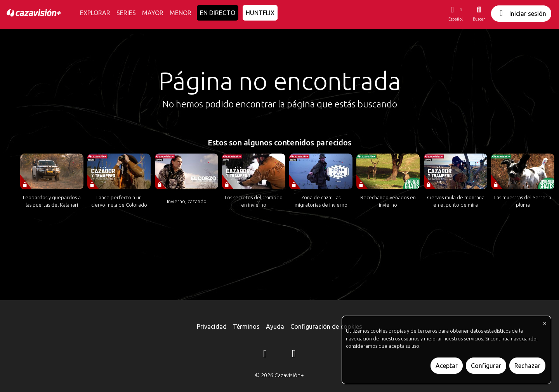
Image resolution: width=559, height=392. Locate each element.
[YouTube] (294, 355)
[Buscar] (479, 14)
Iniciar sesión (521, 13)
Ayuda (275, 326)
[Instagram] (265, 355)
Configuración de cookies (326, 326)
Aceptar (447, 366)
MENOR (181, 13)
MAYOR (153, 13)
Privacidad (212, 326)
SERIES (126, 13)
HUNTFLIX (260, 13)
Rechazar (527, 366)
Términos (246, 326)
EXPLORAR (95, 13)
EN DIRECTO (218, 13)
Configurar (486, 366)
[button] (455, 14)
